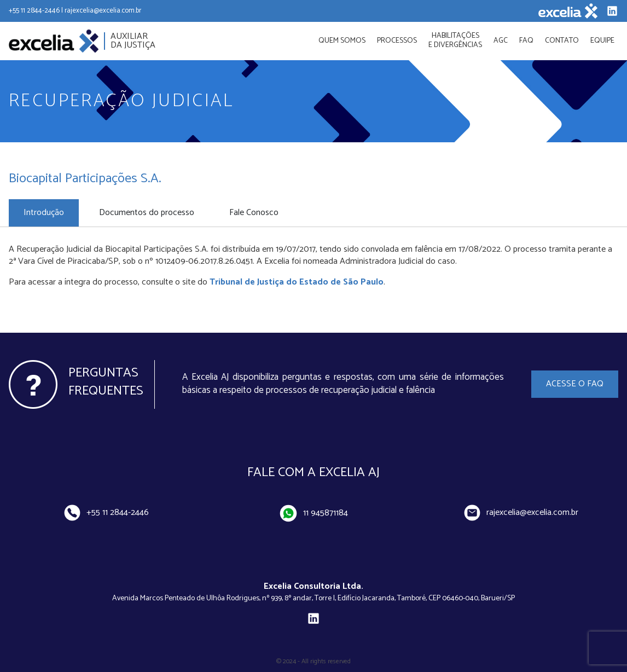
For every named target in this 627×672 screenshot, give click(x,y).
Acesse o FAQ (575, 384)
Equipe (602, 41)
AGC (501, 41)
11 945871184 (314, 514)
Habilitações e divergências (455, 40)
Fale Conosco (254, 213)
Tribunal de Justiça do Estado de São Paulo (297, 282)
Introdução (44, 213)
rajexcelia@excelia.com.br (521, 513)
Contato (562, 41)
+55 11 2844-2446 (106, 513)
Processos (397, 41)
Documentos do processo (147, 213)
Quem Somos (342, 41)
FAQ (526, 41)
